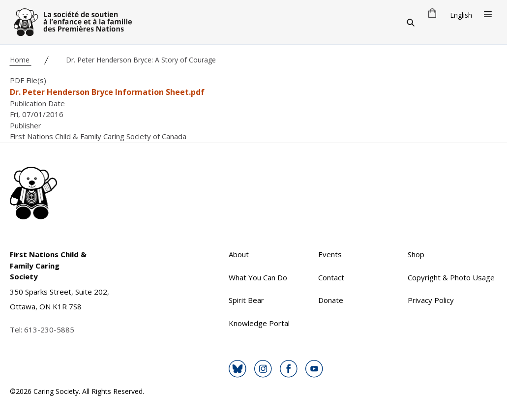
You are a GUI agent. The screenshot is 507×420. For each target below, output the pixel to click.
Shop (416, 254)
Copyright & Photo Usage (451, 277)
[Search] (411, 22)
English (461, 15)
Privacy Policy (431, 300)
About (239, 254)
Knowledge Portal (259, 323)
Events (330, 254)
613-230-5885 (49, 330)
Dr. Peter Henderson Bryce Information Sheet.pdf (107, 92)
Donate (331, 300)
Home (21, 60)
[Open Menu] (488, 14)
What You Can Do (258, 277)
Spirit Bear (246, 300)
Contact (331, 277)
